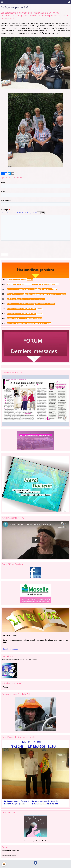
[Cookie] (4, 864)
